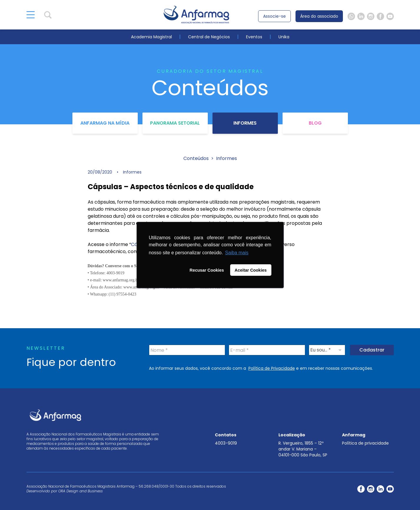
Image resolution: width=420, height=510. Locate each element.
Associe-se (274, 16)
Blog (315, 123)
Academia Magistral (151, 37)
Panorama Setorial (175, 123)
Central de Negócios (209, 37)
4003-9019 (226, 443)
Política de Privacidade (272, 368)
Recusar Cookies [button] (207, 270)
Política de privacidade (365, 443)
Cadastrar (372, 350)
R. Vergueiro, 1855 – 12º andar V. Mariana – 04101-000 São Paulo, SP (303, 449)
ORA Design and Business (80, 491)
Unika (284, 37)
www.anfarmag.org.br (121, 280)
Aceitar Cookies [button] (251, 270)
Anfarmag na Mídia (105, 123)
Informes (245, 123)
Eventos (254, 37)
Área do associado (319, 16)
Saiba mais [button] (237, 253)
